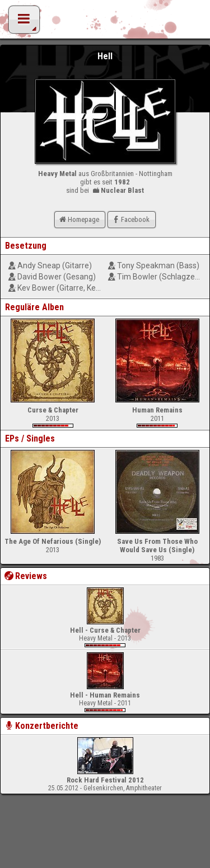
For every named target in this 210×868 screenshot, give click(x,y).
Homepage (78, 219)
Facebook (130, 219)
